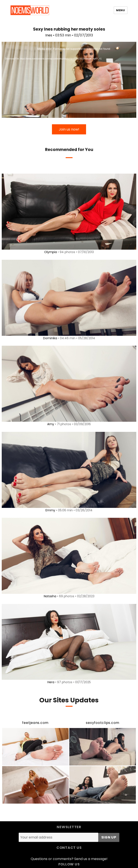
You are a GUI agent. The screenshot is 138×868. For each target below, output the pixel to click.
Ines (49, 35)
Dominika (50, 338)
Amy (51, 424)
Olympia (51, 252)
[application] (69, 80)
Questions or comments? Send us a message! (69, 859)
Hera (51, 682)
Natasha (50, 596)
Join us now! (69, 129)
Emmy (50, 510)
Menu (121, 10)
